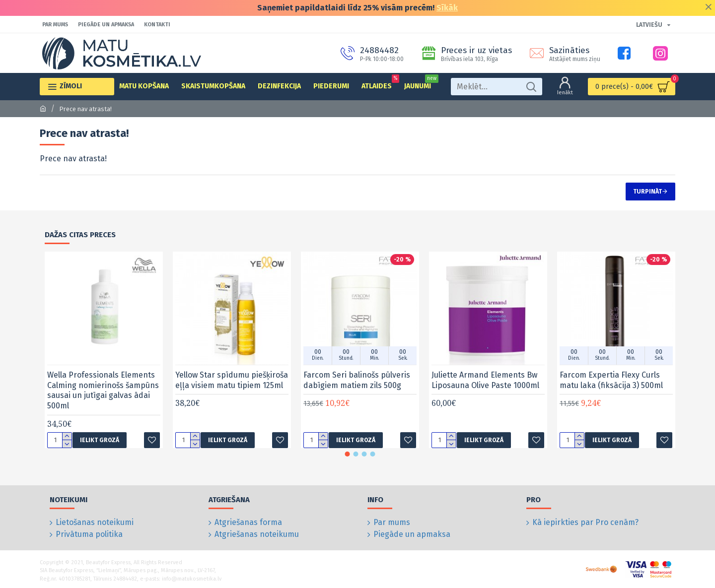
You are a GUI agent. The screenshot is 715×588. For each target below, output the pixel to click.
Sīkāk (447, 8)
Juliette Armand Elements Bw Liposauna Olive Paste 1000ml (485, 380)
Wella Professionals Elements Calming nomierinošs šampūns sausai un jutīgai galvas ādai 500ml (103, 390)
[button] (348, 454)
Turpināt (647, 192)
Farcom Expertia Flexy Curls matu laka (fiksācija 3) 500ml (611, 380)
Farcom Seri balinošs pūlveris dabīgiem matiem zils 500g (357, 380)
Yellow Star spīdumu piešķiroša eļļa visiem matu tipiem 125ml (232, 380)
